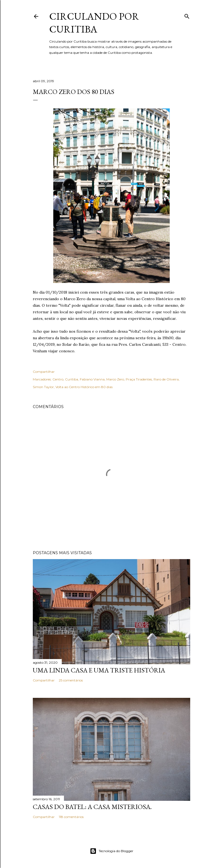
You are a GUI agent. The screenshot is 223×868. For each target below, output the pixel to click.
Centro (58, 379)
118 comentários (71, 817)
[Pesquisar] (187, 15)
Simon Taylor (43, 387)
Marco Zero (115, 379)
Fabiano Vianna (92, 379)
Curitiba (72, 379)
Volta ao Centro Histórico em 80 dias (84, 387)
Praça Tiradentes (139, 379)
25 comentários (71, 680)
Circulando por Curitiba (94, 23)
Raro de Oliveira (166, 379)
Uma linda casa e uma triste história (99, 670)
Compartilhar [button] (44, 372)
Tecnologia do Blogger (112, 851)
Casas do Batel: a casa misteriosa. (92, 807)
